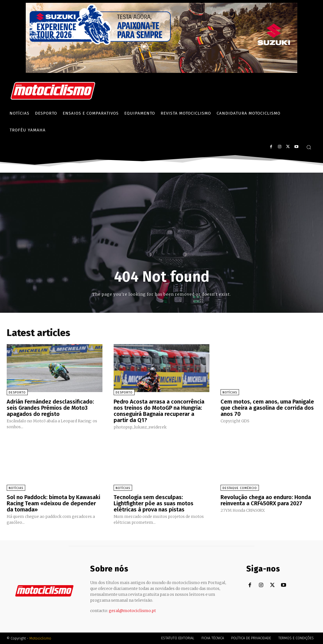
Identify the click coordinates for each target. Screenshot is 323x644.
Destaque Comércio (240, 488)
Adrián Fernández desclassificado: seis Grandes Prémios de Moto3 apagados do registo (50, 408)
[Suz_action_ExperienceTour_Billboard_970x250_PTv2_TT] (162, 71)
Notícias (230, 392)
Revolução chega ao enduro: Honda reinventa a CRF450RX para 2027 (266, 500)
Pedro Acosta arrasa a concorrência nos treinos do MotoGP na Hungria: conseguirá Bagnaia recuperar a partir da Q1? (159, 411)
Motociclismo (40, 638)
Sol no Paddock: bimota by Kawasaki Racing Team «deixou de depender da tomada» (53, 503)
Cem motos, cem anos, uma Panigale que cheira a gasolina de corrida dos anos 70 (267, 408)
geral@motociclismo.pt (132, 611)
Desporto (17, 392)
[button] (309, 147)
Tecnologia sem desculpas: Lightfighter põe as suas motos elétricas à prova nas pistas (154, 503)
